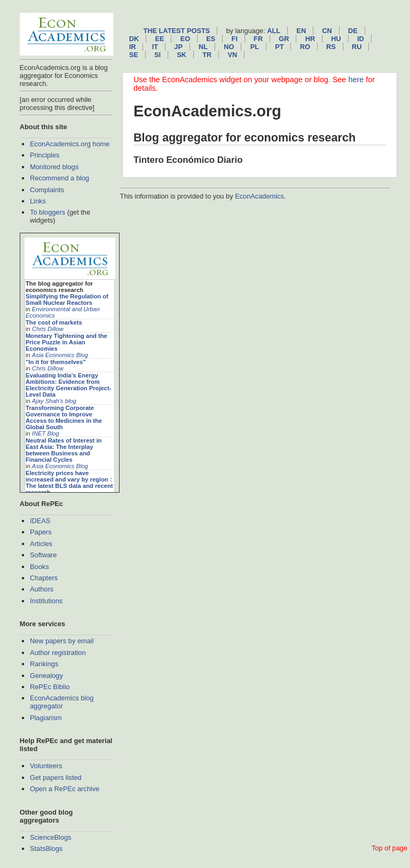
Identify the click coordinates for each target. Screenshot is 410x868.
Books (40, 567)
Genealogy (46, 676)
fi (235, 39)
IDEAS (40, 521)
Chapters (44, 578)
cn (327, 31)
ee (159, 39)
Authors (42, 589)
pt (279, 47)
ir (133, 47)
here (356, 80)
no (229, 47)
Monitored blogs (54, 167)
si (157, 55)
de (353, 31)
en (301, 31)
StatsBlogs (46, 849)
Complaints (47, 190)
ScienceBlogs (51, 837)
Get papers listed (56, 778)
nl (203, 47)
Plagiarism (46, 718)
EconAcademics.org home (70, 144)
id (361, 39)
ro (305, 47)
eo (186, 39)
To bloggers (48, 212)
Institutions (46, 601)
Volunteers (46, 766)
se (134, 55)
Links (38, 201)
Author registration (58, 653)
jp (178, 47)
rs (331, 47)
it (155, 47)
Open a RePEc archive (65, 789)
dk (134, 39)
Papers (41, 532)
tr (207, 55)
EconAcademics (259, 196)
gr (284, 39)
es (211, 39)
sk (182, 55)
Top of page (389, 848)
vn (232, 55)
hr (310, 39)
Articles (41, 544)
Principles (45, 155)
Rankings (44, 664)
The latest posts (176, 31)
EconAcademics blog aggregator (62, 702)
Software (44, 555)
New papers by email (62, 641)
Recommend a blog (60, 178)
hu (336, 39)
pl (255, 47)
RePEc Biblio (50, 687)
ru (357, 47)
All (274, 31)
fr (258, 39)
